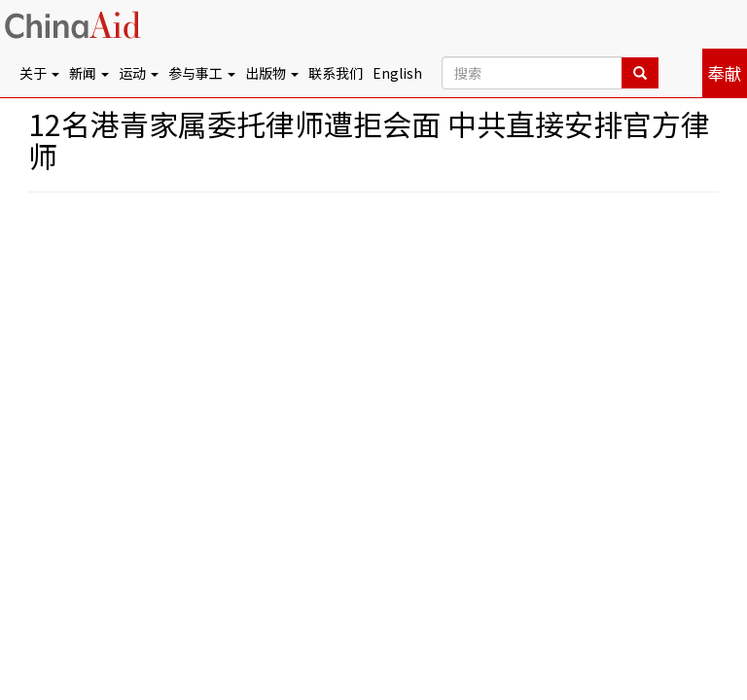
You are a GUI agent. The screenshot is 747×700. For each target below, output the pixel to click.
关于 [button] (39, 73)
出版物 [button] (272, 73)
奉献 (725, 73)
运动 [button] (139, 73)
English (397, 73)
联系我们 (336, 73)
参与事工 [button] (202, 73)
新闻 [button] (89, 73)
